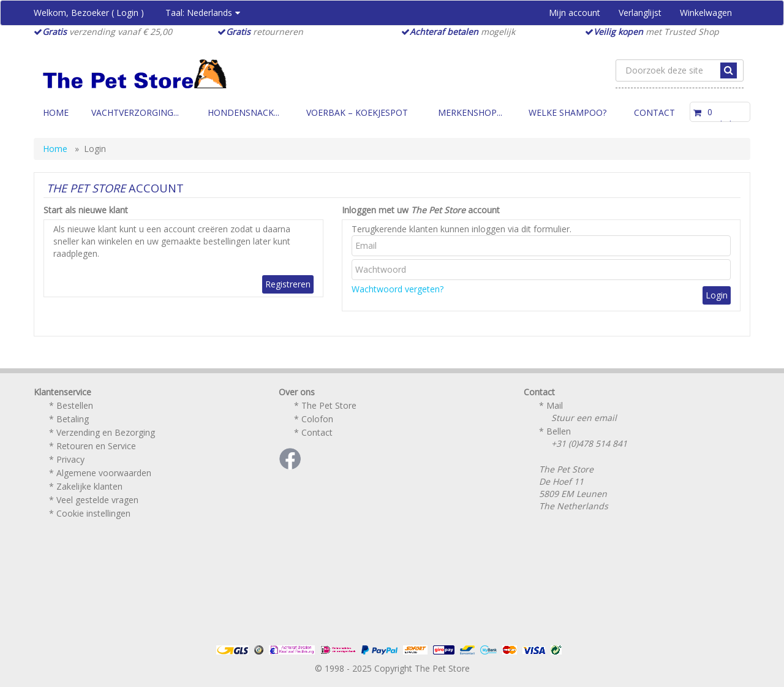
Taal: (203, 13)
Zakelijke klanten (89, 486)
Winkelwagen (706, 13)
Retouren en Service (96, 446)
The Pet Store (329, 405)
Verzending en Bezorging (106, 432)
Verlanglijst (640, 13)
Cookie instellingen (93, 513)
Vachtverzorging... (135, 112)
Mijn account (575, 13)
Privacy (70, 459)
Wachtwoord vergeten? (398, 289)
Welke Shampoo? (567, 112)
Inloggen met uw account (421, 210)
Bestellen (75, 405)
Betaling (73, 419)
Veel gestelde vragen (97, 500)
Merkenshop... (470, 112)
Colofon (317, 419)
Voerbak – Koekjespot (357, 112)
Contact (654, 112)
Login (127, 13)
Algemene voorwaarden (104, 473)
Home (56, 112)
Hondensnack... (243, 112)
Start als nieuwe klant (86, 210)
